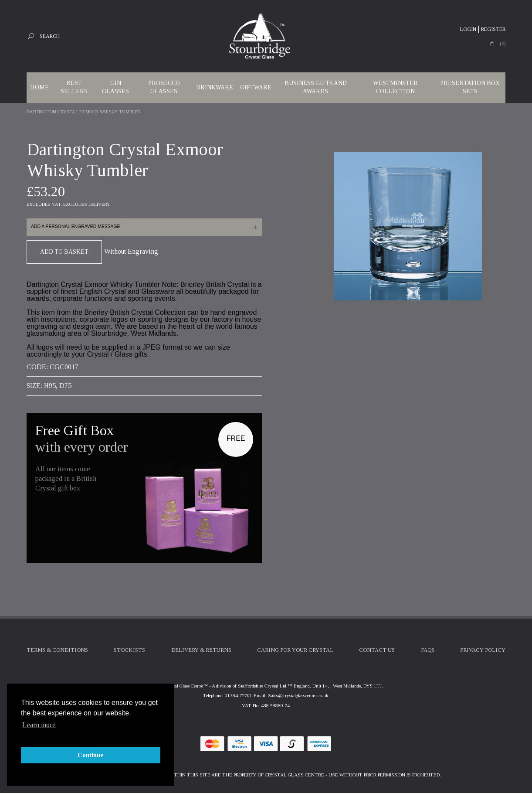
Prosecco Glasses (164, 87)
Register (493, 29)
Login (468, 29)
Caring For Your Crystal (295, 650)
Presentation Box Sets (470, 87)
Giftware (256, 87)
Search (50, 36)
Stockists (129, 650)
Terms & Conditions (57, 650)
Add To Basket (64, 252)
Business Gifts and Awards (316, 87)
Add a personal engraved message (75, 226)
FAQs (428, 650)
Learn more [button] (39, 725)
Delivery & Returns (201, 650)
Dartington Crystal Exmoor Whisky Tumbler (83, 112)
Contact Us (377, 650)
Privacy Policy (483, 650)
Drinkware (215, 87)
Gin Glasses (115, 87)
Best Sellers (74, 87)
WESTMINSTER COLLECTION (395, 87)
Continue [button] (91, 755)
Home (39, 87)
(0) (503, 44)
